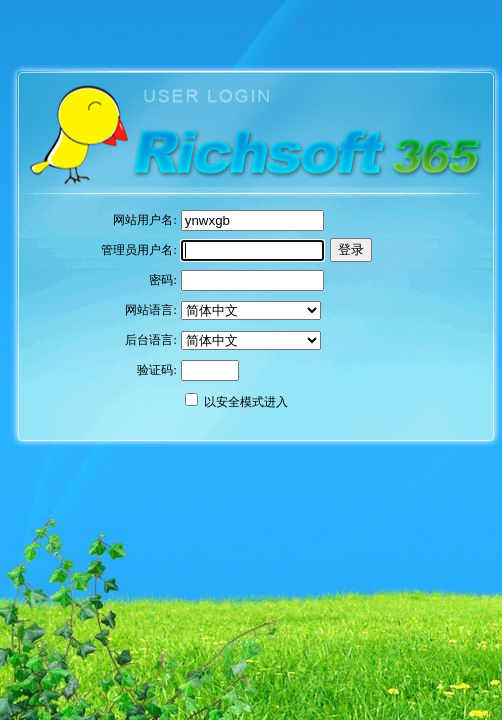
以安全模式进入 (246, 402)
